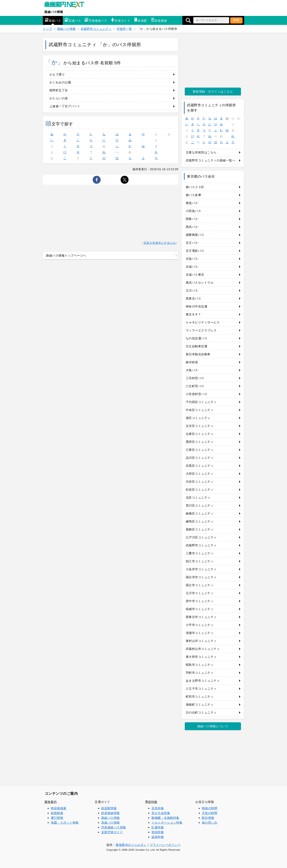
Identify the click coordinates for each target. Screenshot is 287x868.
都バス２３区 (195, 187)
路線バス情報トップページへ (66, 255)
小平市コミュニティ (200, 625)
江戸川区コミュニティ (201, 537)
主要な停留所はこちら (201, 152)
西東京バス (194, 298)
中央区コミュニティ (200, 410)
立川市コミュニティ (200, 593)
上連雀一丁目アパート (65, 106)
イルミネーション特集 (167, 823)
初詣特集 (158, 832)
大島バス (192, 370)
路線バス (53, 20)
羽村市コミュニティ (200, 673)
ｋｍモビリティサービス (203, 322)
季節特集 (151, 802)
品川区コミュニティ (200, 458)
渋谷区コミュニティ (200, 482)
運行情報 (57, 818)
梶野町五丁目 (59, 90)
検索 (236, 20)
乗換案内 (51, 802)
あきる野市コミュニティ (203, 681)
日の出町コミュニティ (201, 712)
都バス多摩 (194, 195)
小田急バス (194, 211)
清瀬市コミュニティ (200, 633)
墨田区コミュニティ (200, 442)
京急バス (192, 259)
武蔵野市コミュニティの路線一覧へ (211, 160)
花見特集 (158, 808)
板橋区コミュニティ (200, 513)
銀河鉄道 (192, 362)
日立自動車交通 (197, 346)
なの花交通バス (197, 338)
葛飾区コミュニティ (200, 529)
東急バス (192, 203)
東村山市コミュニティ (201, 641)
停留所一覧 (124, 29)
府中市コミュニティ (200, 601)
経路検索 (57, 813)
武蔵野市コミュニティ (96, 29)
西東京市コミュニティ (201, 617)
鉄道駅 (140, 20)
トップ (48, 29)
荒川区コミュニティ (200, 505)
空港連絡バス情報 (114, 827)
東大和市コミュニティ (201, 657)
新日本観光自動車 (198, 354)
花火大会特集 (161, 813)
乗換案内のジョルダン (131, 845)
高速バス (73, 20)
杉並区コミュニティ (200, 490)
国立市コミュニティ (200, 585)
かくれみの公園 (60, 82)
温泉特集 (158, 837)
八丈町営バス (195, 386)
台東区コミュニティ (200, 434)
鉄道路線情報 (111, 813)
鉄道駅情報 (109, 808)
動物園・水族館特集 (165, 818)
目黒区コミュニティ (200, 466)
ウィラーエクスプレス (201, 330)
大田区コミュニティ (200, 474)
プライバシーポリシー (165, 845)
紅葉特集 (158, 827)
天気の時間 (210, 813)
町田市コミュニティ (200, 697)
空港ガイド (120, 20)
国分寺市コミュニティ (201, 577)
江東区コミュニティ (200, 450)
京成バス (192, 267)
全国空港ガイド (112, 832)
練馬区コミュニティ (200, 521)
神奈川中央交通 (197, 306)
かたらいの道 (59, 98)
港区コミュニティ (198, 418)
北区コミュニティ (198, 497)
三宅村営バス (195, 378)
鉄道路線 (159, 20)
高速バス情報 (111, 823)
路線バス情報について (213, 726)
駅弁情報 (208, 818)
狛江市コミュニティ (200, 561)
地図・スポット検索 (65, 823)
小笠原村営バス (197, 394)
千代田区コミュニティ (201, 402)
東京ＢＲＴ (194, 314)
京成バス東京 (195, 275)
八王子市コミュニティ (201, 689)
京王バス (192, 243)
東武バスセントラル (200, 283)
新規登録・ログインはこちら (213, 91)
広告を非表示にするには (160, 243)
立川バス (192, 290)
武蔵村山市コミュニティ (203, 649)
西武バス (192, 227)
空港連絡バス (96, 20)
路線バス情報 (54, 12)
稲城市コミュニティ (200, 609)
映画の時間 (210, 808)
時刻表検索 (59, 808)
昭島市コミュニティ (200, 665)
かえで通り (57, 74)
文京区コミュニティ (200, 426)
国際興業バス (195, 235)
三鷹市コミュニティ (200, 553)
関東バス (192, 219)
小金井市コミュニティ (201, 569)
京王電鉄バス (195, 251)
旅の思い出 (210, 823)
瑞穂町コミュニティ (200, 704)
